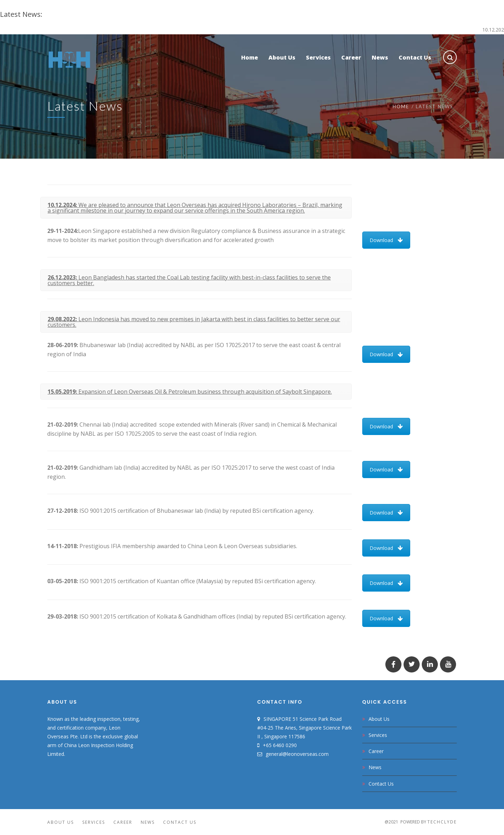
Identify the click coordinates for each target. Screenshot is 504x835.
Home (401, 106)
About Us (379, 719)
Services (378, 735)
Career (376, 751)
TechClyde (442, 822)
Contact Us (381, 784)
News (375, 767)
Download (386, 240)
